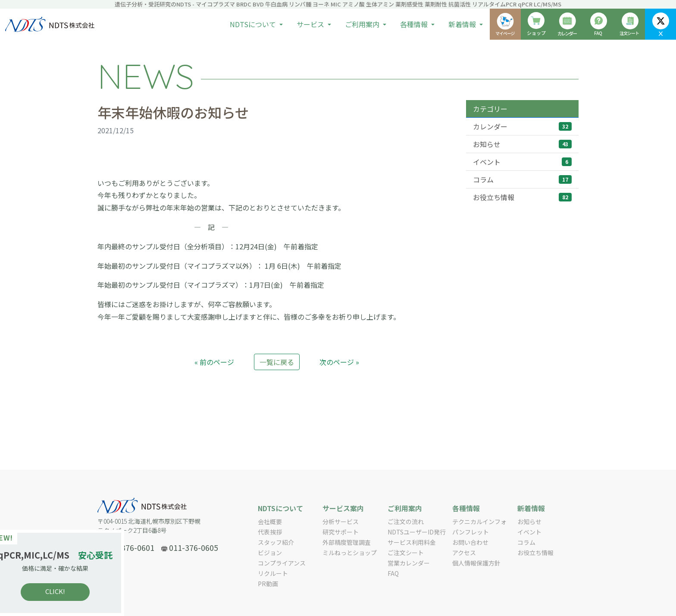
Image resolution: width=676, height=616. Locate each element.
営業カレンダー (409, 563)
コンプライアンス (282, 563)
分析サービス (341, 522)
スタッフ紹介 (276, 542)
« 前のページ (214, 362)
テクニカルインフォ (479, 522)
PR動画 (268, 584)
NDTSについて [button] (254, 24)
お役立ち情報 (522, 197)
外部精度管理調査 (347, 542)
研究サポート (341, 532)
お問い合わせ (470, 542)
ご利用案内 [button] (363, 24)
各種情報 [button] (415, 24)
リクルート (273, 573)
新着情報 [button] (463, 24)
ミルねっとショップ (350, 553)
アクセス (464, 553)
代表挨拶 (270, 532)
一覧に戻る (277, 362)
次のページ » (339, 362)
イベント (522, 162)
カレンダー (522, 126)
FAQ (393, 573)
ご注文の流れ (406, 522)
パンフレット (471, 532)
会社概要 (270, 522)
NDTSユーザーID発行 (417, 532)
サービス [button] (311, 24)
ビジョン (270, 553)
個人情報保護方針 (476, 563)
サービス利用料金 (412, 542)
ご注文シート (406, 553)
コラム (522, 179)
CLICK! (69, 591)
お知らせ (522, 144)
